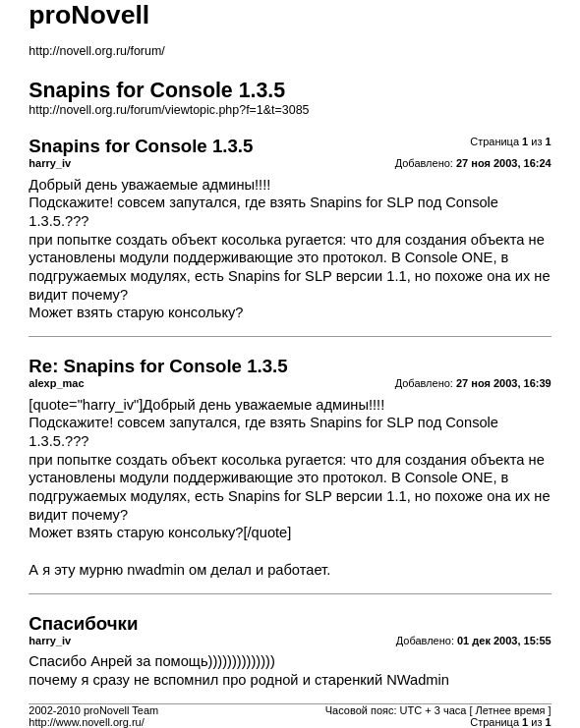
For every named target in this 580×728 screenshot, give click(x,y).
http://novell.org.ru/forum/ (96, 51)
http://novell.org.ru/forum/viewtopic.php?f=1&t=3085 (169, 110)
